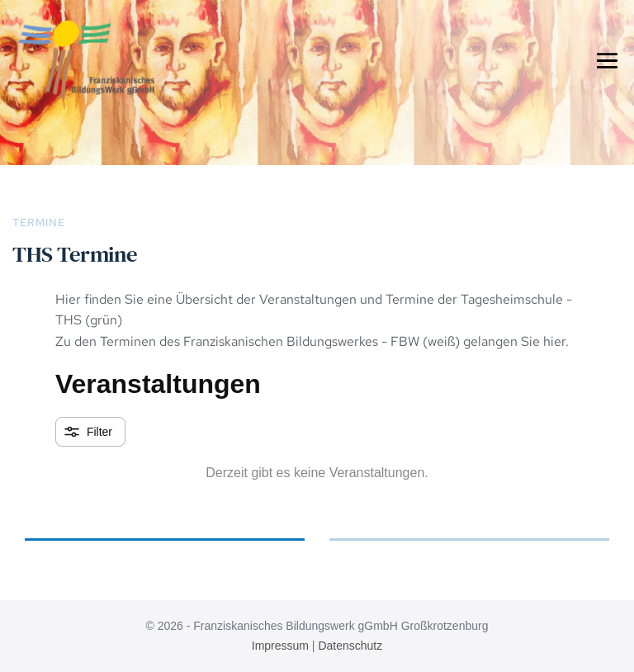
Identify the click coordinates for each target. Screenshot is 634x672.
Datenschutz (350, 646)
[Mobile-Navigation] (607, 60)
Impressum (280, 646)
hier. (554, 341)
